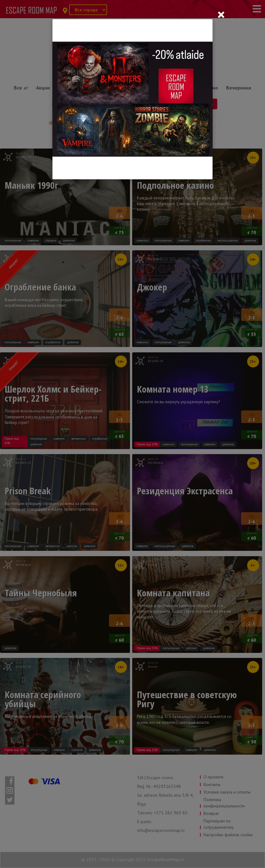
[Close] (221, 14)
